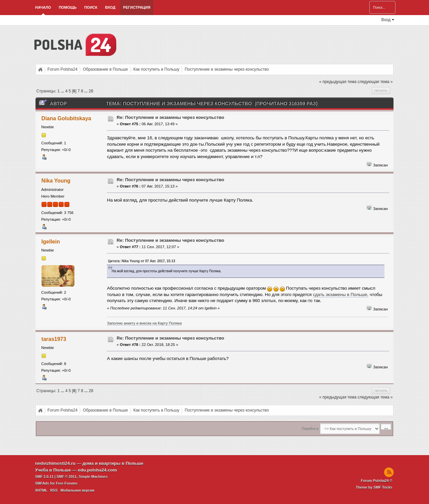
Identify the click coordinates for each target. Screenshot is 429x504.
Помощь (68, 7)
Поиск (91, 7)
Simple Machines (93, 477)
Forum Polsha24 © (377, 481)
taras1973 (54, 339)
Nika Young (56, 181)
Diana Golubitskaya (66, 118)
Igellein (51, 242)
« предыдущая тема (338, 82)
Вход (110, 7)
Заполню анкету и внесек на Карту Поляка (144, 323)
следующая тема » (375, 82)
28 (91, 91)
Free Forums (67, 483)
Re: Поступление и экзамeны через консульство (170, 117)
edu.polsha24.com (97, 470)
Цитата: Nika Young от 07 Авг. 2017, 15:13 (141, 261)
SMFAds (42, 483)
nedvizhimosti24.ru (55, 463)
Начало (43, 7)
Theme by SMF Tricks (374, 487)
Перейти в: (310, 429)
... (63, 91)
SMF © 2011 (67, 477)
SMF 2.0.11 (44, 477)
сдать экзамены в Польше (340, 295)
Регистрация (137, 7)
